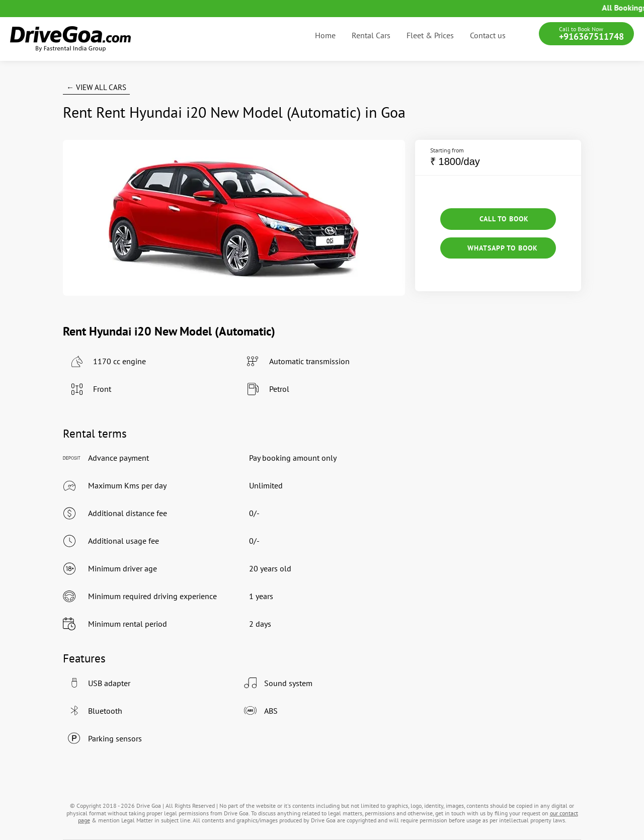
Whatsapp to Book (498, 248)
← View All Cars (96, 87)
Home (325, 35)
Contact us (488, 35)
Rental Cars (371, 35)
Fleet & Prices (430, 35)
